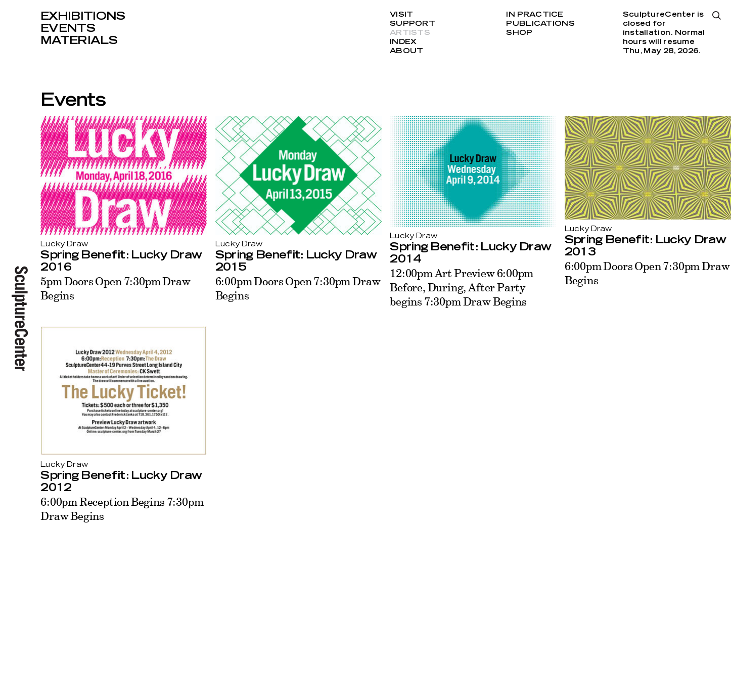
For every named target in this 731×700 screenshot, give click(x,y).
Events (68, 28)
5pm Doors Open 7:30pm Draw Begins (115, 288)
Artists (410, 33)
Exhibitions (83, 16)
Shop (519, 33)
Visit (401, 15)
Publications (540, 24)
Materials (79, 40)
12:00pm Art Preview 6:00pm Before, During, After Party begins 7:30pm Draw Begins (462, 287)
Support (413, 24)
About (406, 51)
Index (403, 42)
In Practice (535, 15)
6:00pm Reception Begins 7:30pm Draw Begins (122, 509)
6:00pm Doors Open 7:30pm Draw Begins (298, 288)
